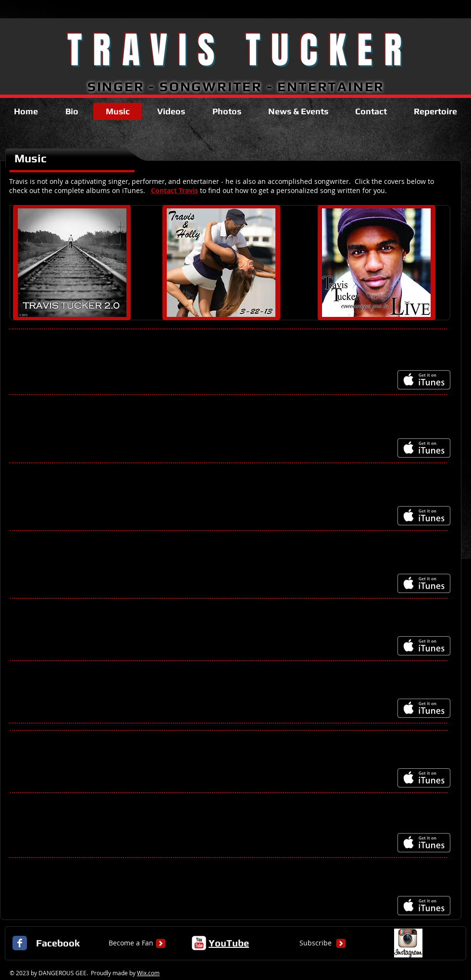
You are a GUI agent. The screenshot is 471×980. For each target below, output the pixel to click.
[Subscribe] (316, 943)
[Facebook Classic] (20, 943)
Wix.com (148, 973)
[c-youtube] (199, 943)
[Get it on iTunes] (424, 380)
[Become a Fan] (131, 943)
